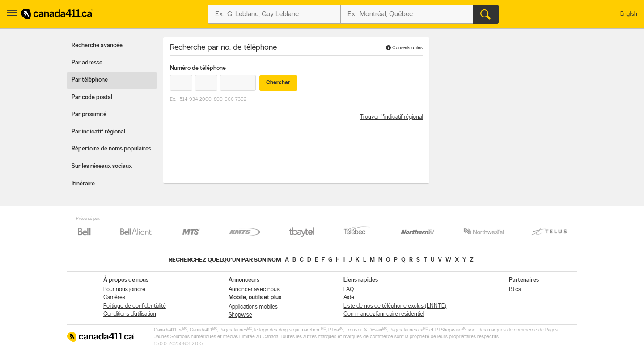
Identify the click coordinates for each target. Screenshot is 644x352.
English (629, 14)
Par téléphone (90, 80)
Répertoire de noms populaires (111, 149)
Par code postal (92, 97)
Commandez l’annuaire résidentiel (384, 314)
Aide (349, 298)
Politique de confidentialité (135, 306)
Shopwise (240, 315)
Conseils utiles (404, 48)
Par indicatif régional (98, 132)
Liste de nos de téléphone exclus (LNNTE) (395, 306)
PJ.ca (515, 290)
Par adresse (87, 63)
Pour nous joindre (124, 290)
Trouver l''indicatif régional (391, 117)
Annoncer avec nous (254, 290)
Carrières (114, 298)
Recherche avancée (97, 45)
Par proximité (89, 114)
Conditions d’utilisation (130, 314)
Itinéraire (83, 184)
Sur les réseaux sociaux (102, 166)
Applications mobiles (253, 307)
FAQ (349, 290)
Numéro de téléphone (198, 68)
